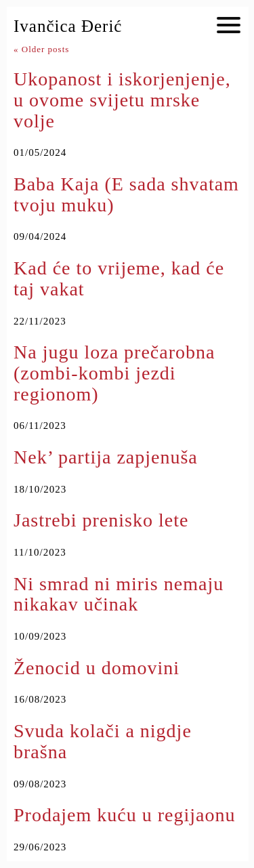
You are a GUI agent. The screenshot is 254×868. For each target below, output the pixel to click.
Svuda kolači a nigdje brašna (103, 741)
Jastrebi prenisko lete (101, 520)
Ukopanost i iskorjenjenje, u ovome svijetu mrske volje (122, 100)
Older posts (41, 49)
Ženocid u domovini (97, 668)
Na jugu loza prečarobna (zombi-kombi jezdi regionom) (114, 373)
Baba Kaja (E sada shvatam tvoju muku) (126, 194)
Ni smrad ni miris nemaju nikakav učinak (119, 594)
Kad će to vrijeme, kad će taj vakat (119, 278)
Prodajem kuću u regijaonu (124, 815)
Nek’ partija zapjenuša (106, 457)
